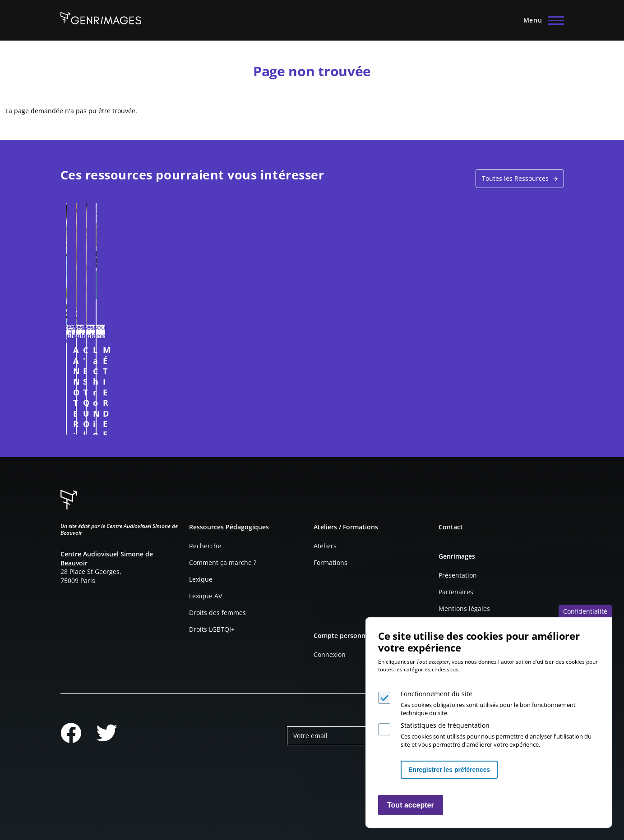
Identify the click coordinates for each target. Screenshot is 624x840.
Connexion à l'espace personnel (169, 423)
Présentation (458, 575)
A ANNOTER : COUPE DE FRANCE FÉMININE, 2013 (121, 355)
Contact (451, 527)
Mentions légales (464, 608)
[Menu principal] (541, 20)
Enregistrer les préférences (449, 770)
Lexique (201, 579)
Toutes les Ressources (515, 178)
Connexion (330, 654)
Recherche (205, 546)
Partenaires (456, 592)
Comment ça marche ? (223, 562)
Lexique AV (206, 596)
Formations (330, 562)
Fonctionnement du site (437, 694)
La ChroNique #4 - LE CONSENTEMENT (366, 355)
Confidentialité (585, 611)
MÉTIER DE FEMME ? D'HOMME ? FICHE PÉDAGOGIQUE (489, 360)
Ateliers (325, 546)
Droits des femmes (217, 613)
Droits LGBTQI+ (212, 629)
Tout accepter (411, 805)
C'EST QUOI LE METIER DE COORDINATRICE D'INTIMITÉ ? (249, 360)
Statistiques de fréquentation (445, 725)
